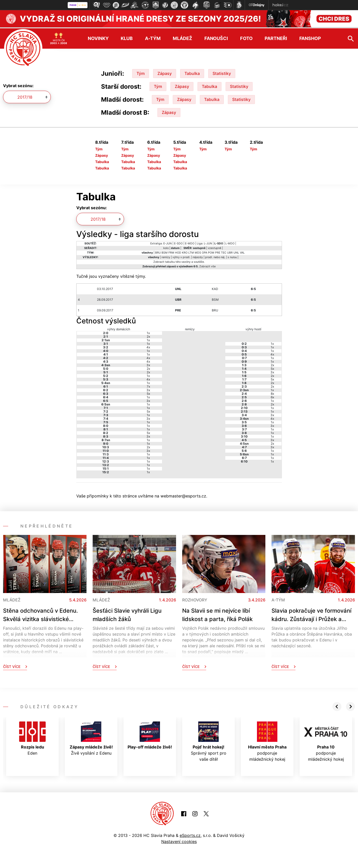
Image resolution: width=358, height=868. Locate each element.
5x (148, 393)
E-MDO (190, 242)
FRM (171, 252)
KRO (185, 252)
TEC (224, 252)
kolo (166, 247)
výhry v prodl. (181, 256)
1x (148, 332)
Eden (32, 738)
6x (272, 396)
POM (211, 252)
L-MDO (230, 242)
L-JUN (208, 242)
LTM (191, 252)
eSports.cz (190, 834)
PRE (218, 252)
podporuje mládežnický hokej (267, 741)
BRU (158, 252)
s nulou (232, 256)
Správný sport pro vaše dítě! (209, 741)
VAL (242, 252)
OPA (205, 252)
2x (148, 336)
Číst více (15, 666)
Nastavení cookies (179, 840)
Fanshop (310, 37)
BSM (165, 252)
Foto (246, 37)
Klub (127, 37)
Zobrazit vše (207, 265)
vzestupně (214, 247)
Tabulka (192, 72)
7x (148, 385)
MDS (198, 252)
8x (272, 393)
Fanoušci (216, 37)
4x (148, 346)
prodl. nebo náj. (215, 256)
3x (148, 364)
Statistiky (222, 72)
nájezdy (198, 256)
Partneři (276, 37)
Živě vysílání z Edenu (91, 738)
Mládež (182, 37)
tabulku (170, 261)
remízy (166, 256)
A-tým (153, 37)
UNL (236, 252)
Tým (141, 72)
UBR (230, 252)
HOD (178, 252)
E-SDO (178, 242)
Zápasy (165, 72)
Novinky (98, 37)
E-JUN (168, 242)
